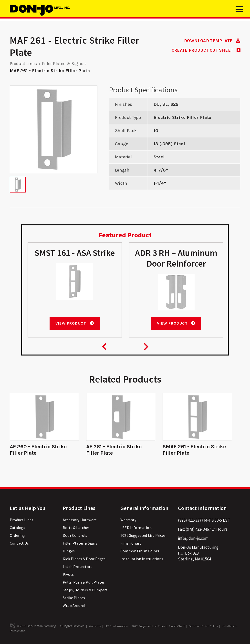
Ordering (17, 535)
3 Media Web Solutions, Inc (12, 626)
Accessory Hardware (80, 520)
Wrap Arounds (75, 606)
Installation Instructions (142, 559)
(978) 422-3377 (191, 520)
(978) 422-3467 (198, 529)
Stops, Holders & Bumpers (85, 590)
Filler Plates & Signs (64, 64)
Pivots (68, 574)
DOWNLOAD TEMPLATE (211, 41)
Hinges (69, 551)
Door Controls (75, 535)
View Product (75, 323)
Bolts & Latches (76, 528)
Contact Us (19, 543)
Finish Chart (131, 543)
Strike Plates (74, 598)
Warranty (128, 520)
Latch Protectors (78, 567)
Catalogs (17, 528)
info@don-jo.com (193, 538)
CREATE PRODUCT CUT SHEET (204, 50)
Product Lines (24, 64)
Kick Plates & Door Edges (84, 559)
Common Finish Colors (140, 551)
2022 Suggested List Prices (143, 535)
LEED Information (136, 528)
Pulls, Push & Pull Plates (84, 582)
